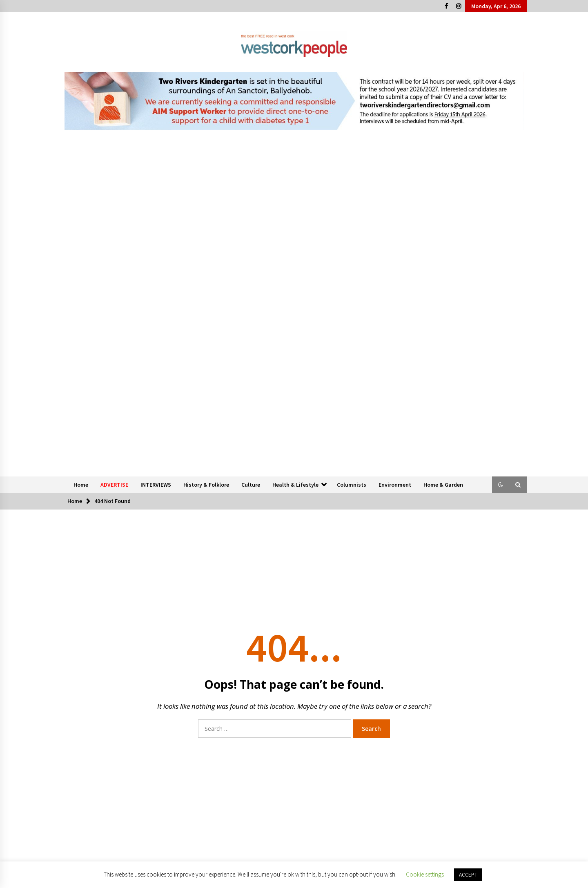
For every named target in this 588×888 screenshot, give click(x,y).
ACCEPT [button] (468, 875)
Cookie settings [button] (425, 874)
